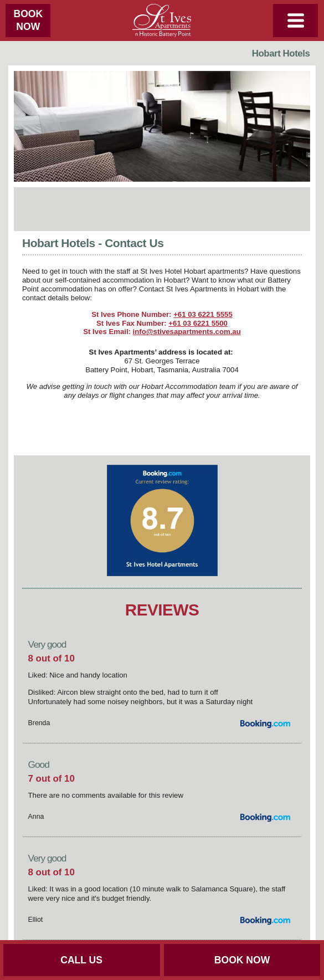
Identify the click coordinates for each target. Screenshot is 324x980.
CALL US (81, 960)
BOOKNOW (28, 20)
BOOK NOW (242, 960)
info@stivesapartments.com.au (187, 332)
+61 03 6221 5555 (203, 314)
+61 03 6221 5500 (198, 323)
